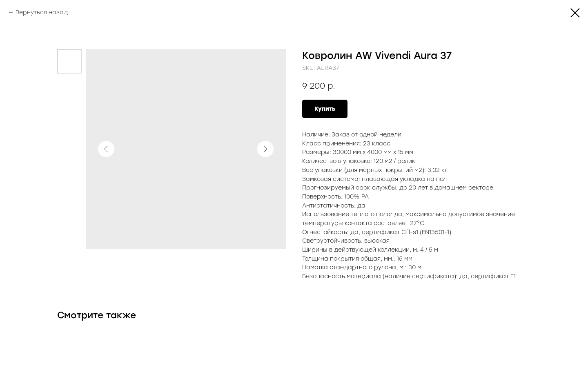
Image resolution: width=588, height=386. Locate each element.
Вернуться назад (42, 12)
